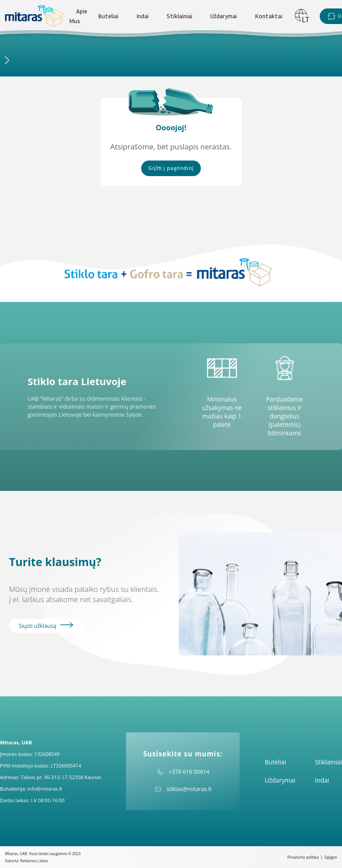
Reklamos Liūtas (34, 861)
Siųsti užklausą (46, 626)
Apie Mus (78, 16)
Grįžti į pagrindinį (171, 168)
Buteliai (108, 16)
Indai (142, 16)
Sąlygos (331, 857)
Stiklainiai (179, 16)
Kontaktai (269, 16)
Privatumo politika (303, 857)
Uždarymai (224, 16)
